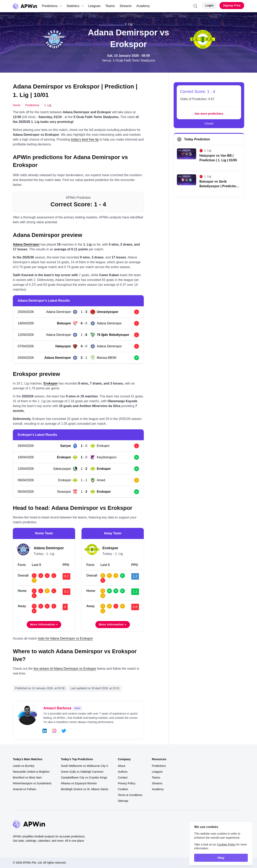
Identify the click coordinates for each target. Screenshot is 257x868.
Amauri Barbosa (57, 708)
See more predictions (209, 114)
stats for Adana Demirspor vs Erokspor (65, 638)
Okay (221, 858)
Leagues (94, 6)
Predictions (52, 6)
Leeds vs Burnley (24, 766)
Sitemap (123, 801)
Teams (110, 6)
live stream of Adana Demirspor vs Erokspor (65, 669)
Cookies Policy (226, 844)
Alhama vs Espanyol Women (79, 783)
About (122, 766)
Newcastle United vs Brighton (31, 772)
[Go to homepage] (25, 6)
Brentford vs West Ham (27, 777)
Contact (123, 777)
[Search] (195, 6)
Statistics (75, 6)
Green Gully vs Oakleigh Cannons (82, 772)
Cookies (123, 789)
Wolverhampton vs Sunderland (32, 783)
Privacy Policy (127, 783)
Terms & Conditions (130, 795)
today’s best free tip (85, 139)
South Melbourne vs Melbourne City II (84, 766)
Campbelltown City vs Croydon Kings (84, 777)
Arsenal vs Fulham (24, 789)
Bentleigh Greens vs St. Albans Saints (85, 789)
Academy (143, 6)
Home (17, 105)
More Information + (44, 624)
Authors (123, 772)
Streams (126, 6)
